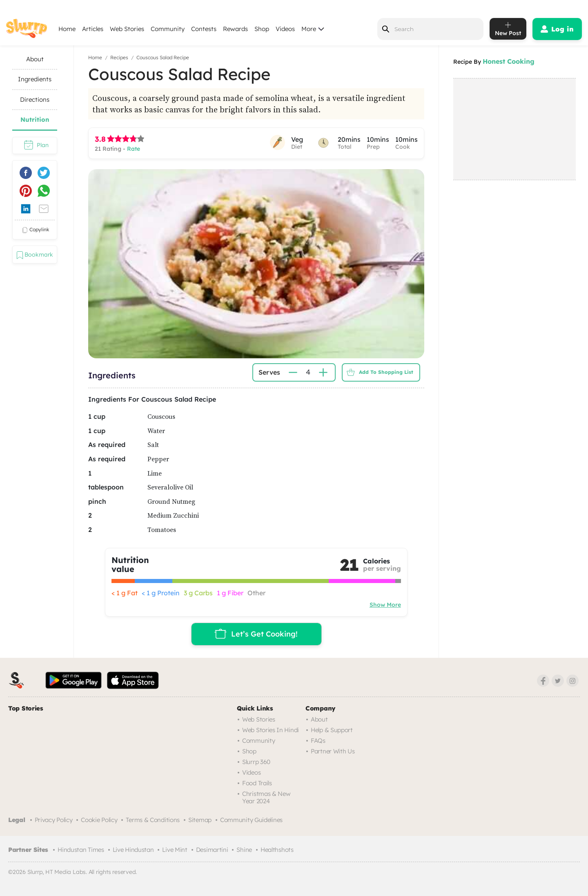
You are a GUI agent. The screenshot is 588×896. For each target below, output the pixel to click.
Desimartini (212, 850)
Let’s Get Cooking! (255, 634)
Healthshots (277, 850)
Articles (93, 29)
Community (168, 29)
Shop (262, 29)
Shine (244, 850)
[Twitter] (558, 681)
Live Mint (175, 850)
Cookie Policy (99, 820)
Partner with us (333, 751)
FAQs (318, 741)
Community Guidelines (251, 820)
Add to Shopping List (378, 372)
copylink (35, 230)
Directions (35, 99)
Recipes (119, 57)
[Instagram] (572, 681)
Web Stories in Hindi (271, 730)
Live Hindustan (133, 850)
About (319, 719)
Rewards (235, 29)
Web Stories (127, 29)
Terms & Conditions (153, 820)
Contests (204, 29)
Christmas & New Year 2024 (266, 797)
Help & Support (332, 730)
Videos (285, 29)
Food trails (257, 783)
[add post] (508, 29)
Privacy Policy (54, 820)
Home (67, 29)
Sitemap (200, 820)
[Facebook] (543, 681)
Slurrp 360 (256, 762)
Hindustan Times (81, 850)
